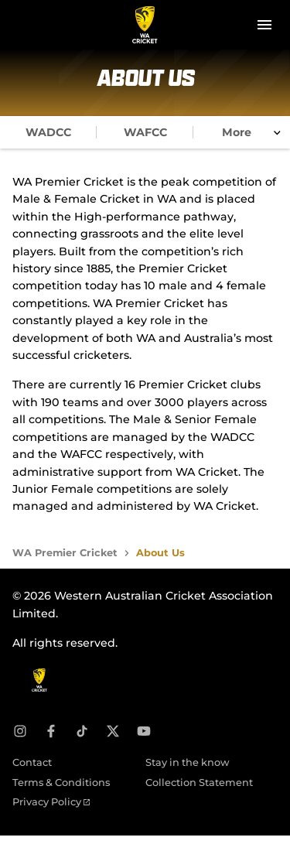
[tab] (48, 132)
